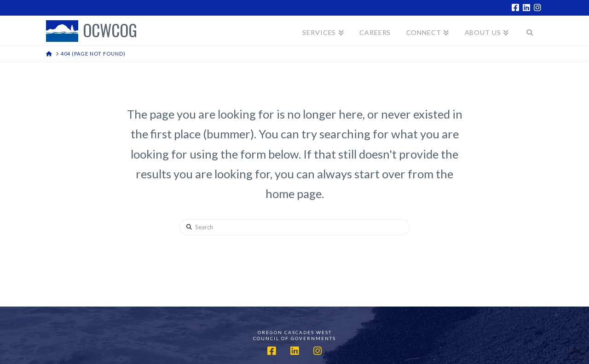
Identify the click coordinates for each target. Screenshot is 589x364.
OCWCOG (110, 31)
